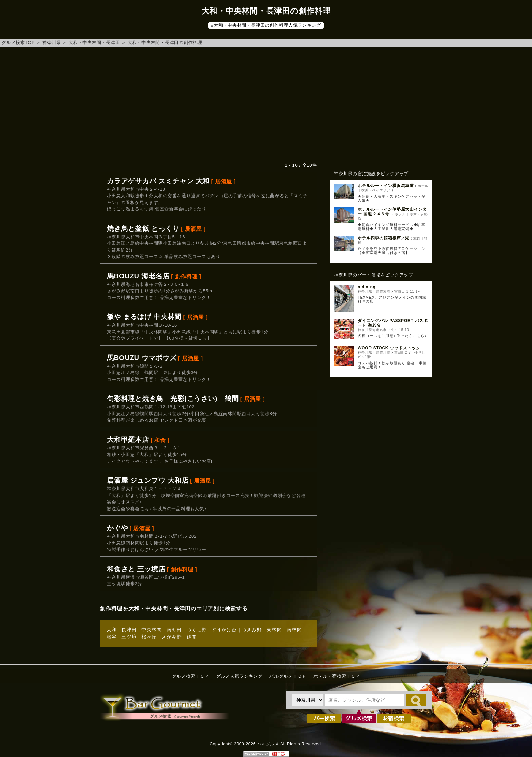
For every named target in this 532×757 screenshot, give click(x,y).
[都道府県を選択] (308, 700)
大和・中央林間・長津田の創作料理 (165, 43)
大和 (112, 630)
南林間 (294, 630)
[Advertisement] (266, 104)
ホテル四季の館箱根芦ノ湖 (384, 238)
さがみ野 (172, 637)
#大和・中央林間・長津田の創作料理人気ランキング (266, 25)
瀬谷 (112, 637)
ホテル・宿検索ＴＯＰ (337, 676)
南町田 (174, 630)
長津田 (129, 630)
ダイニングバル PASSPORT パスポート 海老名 (393, 323)
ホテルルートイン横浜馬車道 (386, 186)
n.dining (367, 287)
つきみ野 (252, 630)
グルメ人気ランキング (240, 676)
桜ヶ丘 (149, 637)
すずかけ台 (224, 630)
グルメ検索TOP (18, 43)
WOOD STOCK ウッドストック (389, 348)
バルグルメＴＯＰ (288, 676)
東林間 (274, 630)
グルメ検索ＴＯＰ (191, 676)
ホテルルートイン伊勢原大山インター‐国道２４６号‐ (392, 212)
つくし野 (197, 630)
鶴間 (192, 637)
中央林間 (151, 630)
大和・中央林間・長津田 (94, 43)
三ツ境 (129, 637)
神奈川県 (52, 43)
